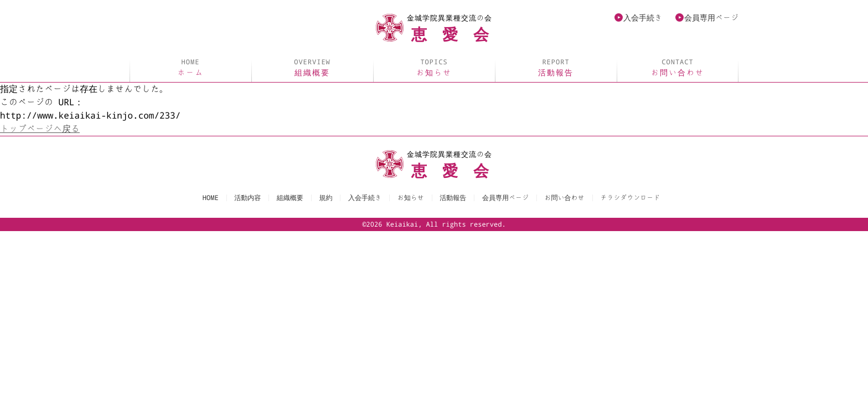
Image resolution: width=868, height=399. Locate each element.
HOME (211, 198)
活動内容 (247, 198)
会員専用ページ (711, 17)
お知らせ (434, 68)
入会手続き (643, 17)
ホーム (190, 68)
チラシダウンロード (630, 198)
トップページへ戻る (40, 129)
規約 (325, 198)
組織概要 (312, 68)
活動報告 (556, 68)
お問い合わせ (678, 68)
